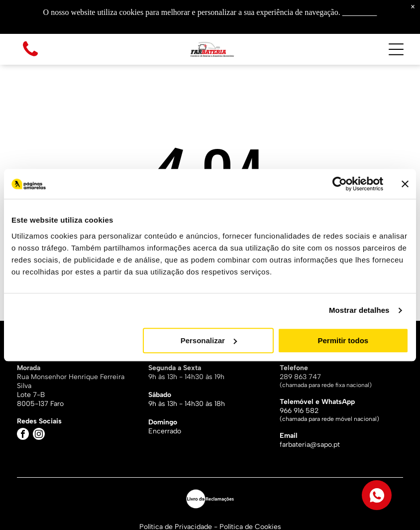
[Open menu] (396, 49)
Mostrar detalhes (359, 310)
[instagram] (39, 435)
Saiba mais (360, 12)
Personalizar (209, 340)
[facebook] (23, 435)
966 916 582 (299, 411)
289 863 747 (300, 377)
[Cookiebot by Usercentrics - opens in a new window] (340, 184)
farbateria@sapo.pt (310, 445)
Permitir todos (343, 340)
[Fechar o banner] (405, 184)
